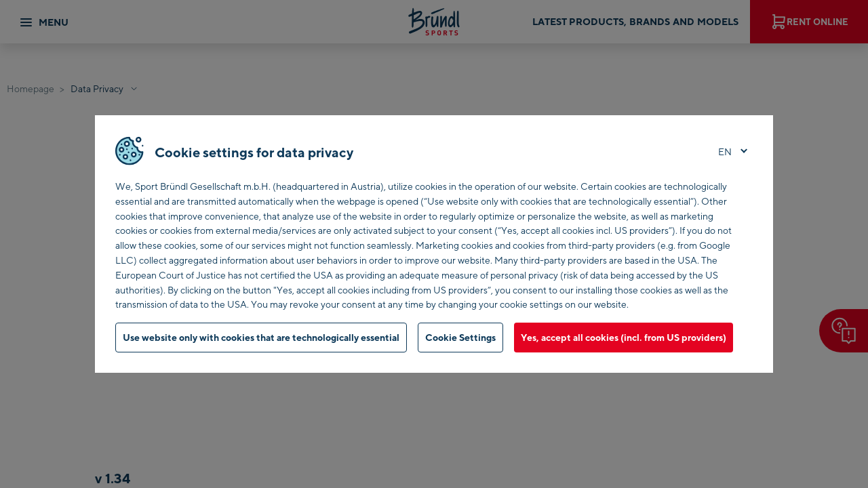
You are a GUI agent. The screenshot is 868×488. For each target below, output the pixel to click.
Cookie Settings (460, 337)
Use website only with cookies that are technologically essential (261, 337)
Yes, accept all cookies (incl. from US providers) (624, 337)
